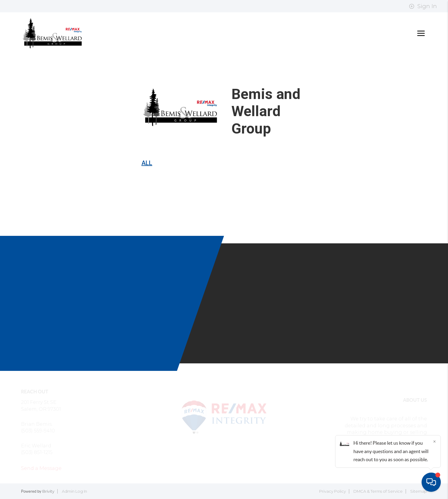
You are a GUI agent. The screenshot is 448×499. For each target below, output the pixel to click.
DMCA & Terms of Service (378, 491)
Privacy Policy (333, 491)
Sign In (423, 6)
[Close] (434, 441)
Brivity (48, 491)
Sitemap (419, 491)
